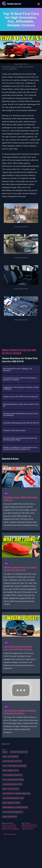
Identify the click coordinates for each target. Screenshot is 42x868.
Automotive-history (12, 761)
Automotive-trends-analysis (16, 794)
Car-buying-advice (19, 752)
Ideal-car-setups (11, 789)
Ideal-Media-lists (11, 770)
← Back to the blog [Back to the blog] (9, 834)
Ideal (5, 752)
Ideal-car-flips (10, 817)
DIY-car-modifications (13, 780)
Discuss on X (6, 744)
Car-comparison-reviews (14, 766)
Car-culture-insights (13, 812)
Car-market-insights (12, 775)
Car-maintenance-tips (13, 798)
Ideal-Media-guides (11, 803)
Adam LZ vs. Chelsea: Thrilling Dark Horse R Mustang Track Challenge (10, 827)
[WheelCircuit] (11, 4)
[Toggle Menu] (39, 4)
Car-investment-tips (12, 784)
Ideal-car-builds (10, 757)
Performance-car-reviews (15, 807)
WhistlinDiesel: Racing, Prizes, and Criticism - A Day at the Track (30, 827)
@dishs (14, 69)
